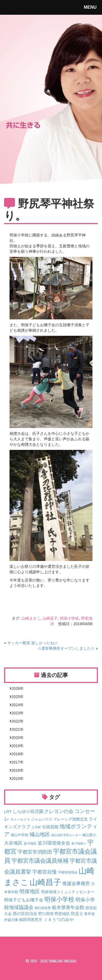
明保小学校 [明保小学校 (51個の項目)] (59, 899)
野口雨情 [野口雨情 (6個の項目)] (46, 914)
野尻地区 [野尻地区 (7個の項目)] (62, 914)
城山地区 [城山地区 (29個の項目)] (40, 834)
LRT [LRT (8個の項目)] (8, 812)
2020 (16, 738)
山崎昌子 (50, 618)
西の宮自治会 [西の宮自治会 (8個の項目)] (25, 914)
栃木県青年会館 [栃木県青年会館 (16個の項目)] (68, 907)
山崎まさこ (31, 618)
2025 (16, 697)
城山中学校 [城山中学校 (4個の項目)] (19, 835)
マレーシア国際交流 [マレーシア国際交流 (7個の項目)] (70, 819)
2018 (16, 754)
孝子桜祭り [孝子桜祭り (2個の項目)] (79, 844)
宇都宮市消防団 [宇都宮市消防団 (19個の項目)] (35, 852)
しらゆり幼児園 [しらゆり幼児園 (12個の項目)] (28, 811)
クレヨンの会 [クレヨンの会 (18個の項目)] (59, 811)
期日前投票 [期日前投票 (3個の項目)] (43, 908)
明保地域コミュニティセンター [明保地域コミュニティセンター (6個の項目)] (68, 892)
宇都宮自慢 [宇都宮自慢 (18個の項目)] (45, 872)
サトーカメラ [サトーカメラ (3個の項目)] (20, 819)
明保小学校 (69, 618)
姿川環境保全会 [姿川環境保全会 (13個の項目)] (54, 843)
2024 (16, 705)
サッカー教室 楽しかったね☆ (33, 643)
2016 (16, 770)
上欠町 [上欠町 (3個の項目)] (36, 827)
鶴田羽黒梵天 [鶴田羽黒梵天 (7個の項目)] (31, 920)
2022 (16, 721)
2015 (16, 779)
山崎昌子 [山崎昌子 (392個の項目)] (45, 882)
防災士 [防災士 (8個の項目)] (77, 914)
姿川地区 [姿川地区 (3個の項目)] (30, 843)
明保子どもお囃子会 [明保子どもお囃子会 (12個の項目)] (24, 900)
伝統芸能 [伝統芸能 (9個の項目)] (50, 827)
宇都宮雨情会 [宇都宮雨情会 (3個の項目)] (68, 872)
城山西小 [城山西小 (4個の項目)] (89, 835)
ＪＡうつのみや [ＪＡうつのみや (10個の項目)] (58, 920)
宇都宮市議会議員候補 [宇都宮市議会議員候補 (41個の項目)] (40, 861)
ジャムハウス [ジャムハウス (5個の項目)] (42, 819)
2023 (16, 713)
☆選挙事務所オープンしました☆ (66, 648)
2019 (16, 746)
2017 (16, 762)
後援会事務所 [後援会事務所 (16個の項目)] (76, 883)
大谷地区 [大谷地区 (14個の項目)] (13, 843)
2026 (16, 688)
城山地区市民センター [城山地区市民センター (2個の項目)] (66, 835)
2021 (16, 729)
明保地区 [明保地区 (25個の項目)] (30, 891)
